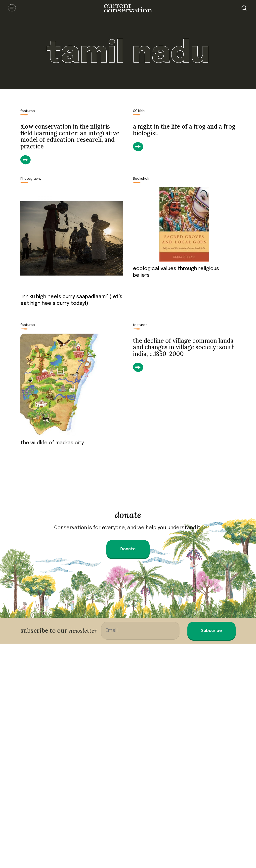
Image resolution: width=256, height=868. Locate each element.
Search (244, 8)
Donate (128, 549)
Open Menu (12, 8)
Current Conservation (128, 8)
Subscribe (212, 631)
